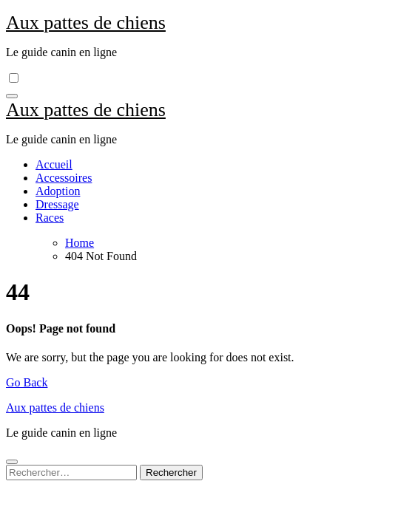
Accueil (54, 164)
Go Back (27, 382)
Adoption (58, 191)
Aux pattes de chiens (86, 23)
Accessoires (64, 178)
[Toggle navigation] (12, 96)
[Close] (12, 462)
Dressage (57, 204)
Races (50, 218)
